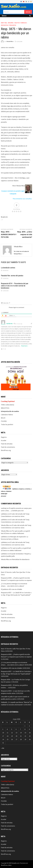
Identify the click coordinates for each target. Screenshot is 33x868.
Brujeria (11, 23)
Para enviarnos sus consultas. (22, 199)
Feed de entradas (7, 444)
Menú (4, 16)
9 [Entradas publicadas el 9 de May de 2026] (29, 729)
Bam (10, 865)
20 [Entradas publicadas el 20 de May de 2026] (16, 736)
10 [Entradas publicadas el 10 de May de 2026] (3, 733)
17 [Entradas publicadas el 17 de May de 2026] (3, 736)
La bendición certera (8, 268)
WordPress (4, 865)
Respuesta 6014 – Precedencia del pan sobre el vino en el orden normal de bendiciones (15, 286)
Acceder (4, 440)
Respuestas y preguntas (9, 25)
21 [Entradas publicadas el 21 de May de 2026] (21, 736)
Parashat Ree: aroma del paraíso (12, 276)
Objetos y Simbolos (21, 23)
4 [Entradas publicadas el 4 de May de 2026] (7, 729)
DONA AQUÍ (16, 389)
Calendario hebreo (7, 415)
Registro (4, 437)
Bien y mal (4, 23)
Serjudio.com (16, 863)
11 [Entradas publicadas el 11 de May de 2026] (8, 733)
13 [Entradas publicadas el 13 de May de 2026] (16, 733)
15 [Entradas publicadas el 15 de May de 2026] (25, 733)
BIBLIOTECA (5, 408)
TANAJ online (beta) (8, 405)
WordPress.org (6, 450)
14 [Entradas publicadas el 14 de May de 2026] (21, 733)
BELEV (3, 418)
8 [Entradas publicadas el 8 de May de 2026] (25, 729)
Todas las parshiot (7, 424)
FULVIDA (4, 421)
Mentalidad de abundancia (21, 559)
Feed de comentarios (8, 447)
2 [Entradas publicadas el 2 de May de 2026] (29, 726)
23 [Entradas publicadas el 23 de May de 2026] (30, 736)
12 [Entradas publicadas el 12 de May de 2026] (12, 733)
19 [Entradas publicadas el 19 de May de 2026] (12, 736)
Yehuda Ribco (10, 42)
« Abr (3, 748)
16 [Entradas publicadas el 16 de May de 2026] (30, 733)
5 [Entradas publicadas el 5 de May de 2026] (12, 729)
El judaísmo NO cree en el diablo (12, 589)
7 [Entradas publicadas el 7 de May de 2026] (20, 729)
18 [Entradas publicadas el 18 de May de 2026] (8, 736)
